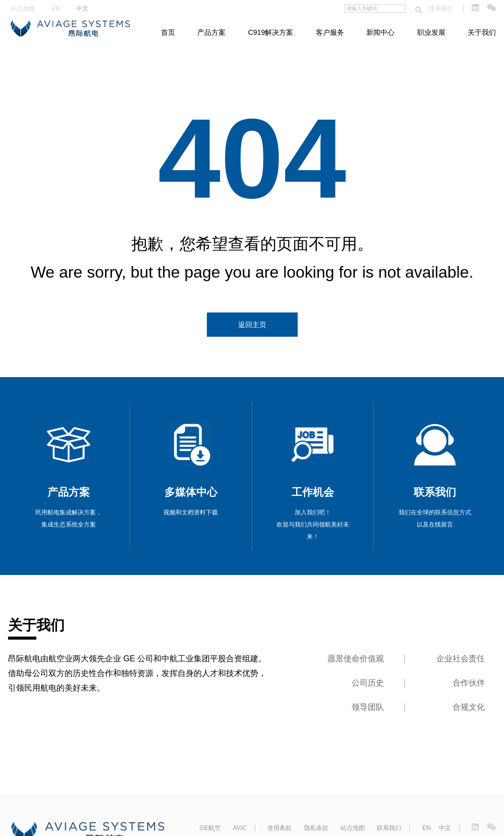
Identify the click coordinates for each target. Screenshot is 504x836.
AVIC (239, 828)
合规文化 (469, 707)
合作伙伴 (469, 683)
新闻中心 (380, 32)
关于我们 (482, 32)
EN (56, 9)
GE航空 (210, 828)
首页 (168, 32)
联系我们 (441, 9)
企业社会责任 (461, 659)
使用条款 (279, 828)
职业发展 (431, 32)
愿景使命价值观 (356, 659)
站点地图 (23, 9)
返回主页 (252, 325)
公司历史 (368, 683)
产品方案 (211, 32)
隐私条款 (316, 828)
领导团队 (368, 707)
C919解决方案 (271, 32)
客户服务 (330, 32)
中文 (82, 9)
